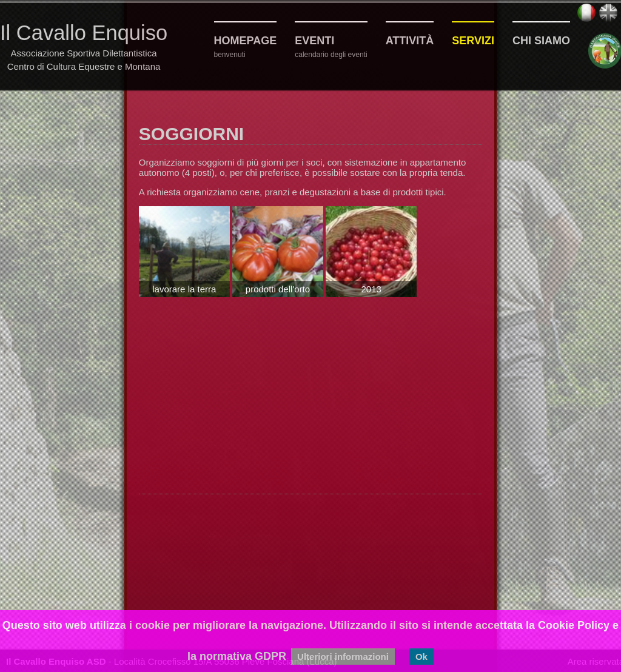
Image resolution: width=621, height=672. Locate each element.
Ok (421, 657)
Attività (410, 41)
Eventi (314, 41)
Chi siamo (541, 41)
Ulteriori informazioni (343, 657)
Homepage (246, 41)
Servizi (473, 41)
